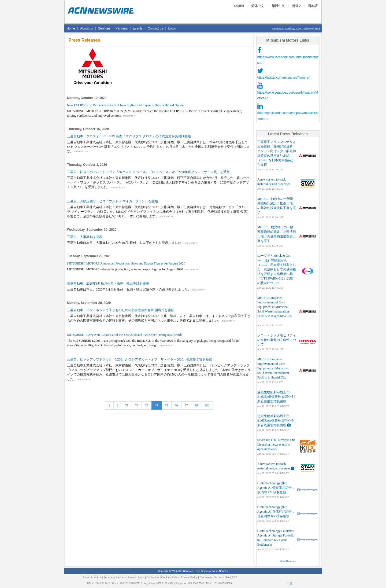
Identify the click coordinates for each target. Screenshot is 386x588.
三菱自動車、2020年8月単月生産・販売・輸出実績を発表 (108, 284)
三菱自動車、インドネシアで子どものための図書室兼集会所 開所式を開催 (120, 310)
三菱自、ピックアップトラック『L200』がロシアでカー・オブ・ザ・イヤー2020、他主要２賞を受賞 (140, 359)
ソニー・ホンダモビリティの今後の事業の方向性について (277, 340)
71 (127, 405)
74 (157, 405)
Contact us (155, 28)
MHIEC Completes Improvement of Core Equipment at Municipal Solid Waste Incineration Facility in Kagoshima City (275, 307)
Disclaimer (206, 577)
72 (137, 405)
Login (172, 28)
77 (186, 405)
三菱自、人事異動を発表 (85, 237)
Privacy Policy (189, 577)
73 (147, 405)
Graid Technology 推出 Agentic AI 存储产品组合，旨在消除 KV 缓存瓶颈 (276, 512)
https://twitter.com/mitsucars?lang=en (284, 78)
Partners (122, 28)
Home (71, 28)
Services (104, 28)
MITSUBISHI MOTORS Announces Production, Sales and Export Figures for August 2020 (126, 263)
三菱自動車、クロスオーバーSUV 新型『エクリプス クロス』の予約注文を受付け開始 (129, 136)
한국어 (297, 6)
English (239, 6)
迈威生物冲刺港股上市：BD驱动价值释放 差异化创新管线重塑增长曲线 (276, 421)
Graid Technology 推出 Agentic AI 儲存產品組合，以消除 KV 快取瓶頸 (276, 488)
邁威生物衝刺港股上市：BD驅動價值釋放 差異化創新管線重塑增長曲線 (276, 397)
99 (196, 405)
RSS (234, 577)
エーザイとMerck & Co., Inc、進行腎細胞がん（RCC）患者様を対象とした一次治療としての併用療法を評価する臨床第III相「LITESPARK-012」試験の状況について (277, 269)
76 (176, 405)
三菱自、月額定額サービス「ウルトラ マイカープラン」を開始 (112, 201)
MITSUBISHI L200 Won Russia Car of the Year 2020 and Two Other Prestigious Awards (125, 335)
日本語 (313, 6)
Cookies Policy (170, 577)
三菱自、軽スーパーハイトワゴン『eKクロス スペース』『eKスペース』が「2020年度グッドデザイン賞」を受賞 (148, 172)
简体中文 (258, 6)
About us (86, 28)
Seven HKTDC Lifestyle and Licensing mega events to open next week (276, 444)
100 (207, 405)
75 (166, 405)
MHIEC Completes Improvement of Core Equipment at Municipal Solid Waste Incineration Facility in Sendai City (273, 368)
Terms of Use (222, 577)
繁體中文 (278, 6)
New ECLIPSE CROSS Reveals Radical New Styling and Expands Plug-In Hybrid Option (125, 105)
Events (138, 28)
